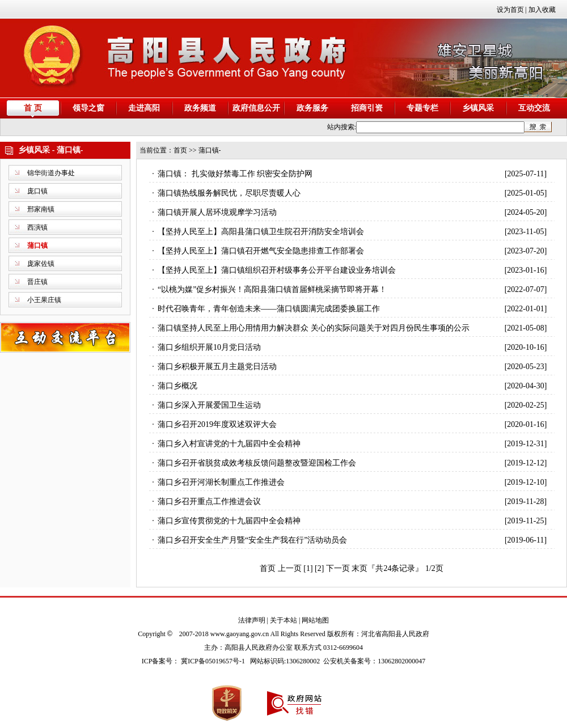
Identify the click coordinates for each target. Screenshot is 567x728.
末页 (359, 568)
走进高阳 (144, 108)
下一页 (338, 568)
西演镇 (37, 227)
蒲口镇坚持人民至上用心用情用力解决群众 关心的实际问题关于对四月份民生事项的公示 (314, 328)
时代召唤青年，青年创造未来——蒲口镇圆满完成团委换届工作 (269, 309)
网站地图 (315, 620)
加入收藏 (542, 10)
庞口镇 (37, 191)
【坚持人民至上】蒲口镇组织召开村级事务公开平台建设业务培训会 (277, 270)
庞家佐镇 (41, 264)
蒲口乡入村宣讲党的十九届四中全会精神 (229, 444)
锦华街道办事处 (51, 173)
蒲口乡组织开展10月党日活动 (209, 347)
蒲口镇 (37, 246)
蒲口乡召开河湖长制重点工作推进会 (221, 482)
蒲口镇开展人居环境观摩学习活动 (217, 212)
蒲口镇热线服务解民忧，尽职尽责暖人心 (229, 193)
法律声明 (252, 620)
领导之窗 (88, 108)
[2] (319, 568)
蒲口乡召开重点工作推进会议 (209, 501)
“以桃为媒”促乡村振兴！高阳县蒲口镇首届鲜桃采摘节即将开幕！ (272, 289)
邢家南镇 (41, 209)
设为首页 (510, 10)
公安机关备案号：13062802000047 (374, 661)
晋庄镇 (37, 282)
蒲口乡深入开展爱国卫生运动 (209, 405)
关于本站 (283, 620)
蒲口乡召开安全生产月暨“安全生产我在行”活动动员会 (252, 540)
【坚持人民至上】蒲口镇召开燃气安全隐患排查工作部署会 (261, 251)
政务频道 (200, 108)
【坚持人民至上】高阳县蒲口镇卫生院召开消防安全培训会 (261, 232)
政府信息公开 (256, 108)
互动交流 (534, 108)
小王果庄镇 (44, 300)
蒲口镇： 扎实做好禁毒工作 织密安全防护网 (235, 174)
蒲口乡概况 (177, 386)
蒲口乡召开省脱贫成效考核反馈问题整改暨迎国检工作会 (257, 463)
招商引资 (367, 108)
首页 (180, 150)
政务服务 (312, 108)
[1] (308, 568)
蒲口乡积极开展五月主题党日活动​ (217, 367)
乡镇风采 (478, 108)
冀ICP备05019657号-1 (213, 661)
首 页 (33, 108)
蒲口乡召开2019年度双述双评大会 (217, 424)
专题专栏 (422, 108)
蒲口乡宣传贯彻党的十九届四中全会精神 (229, 521)
